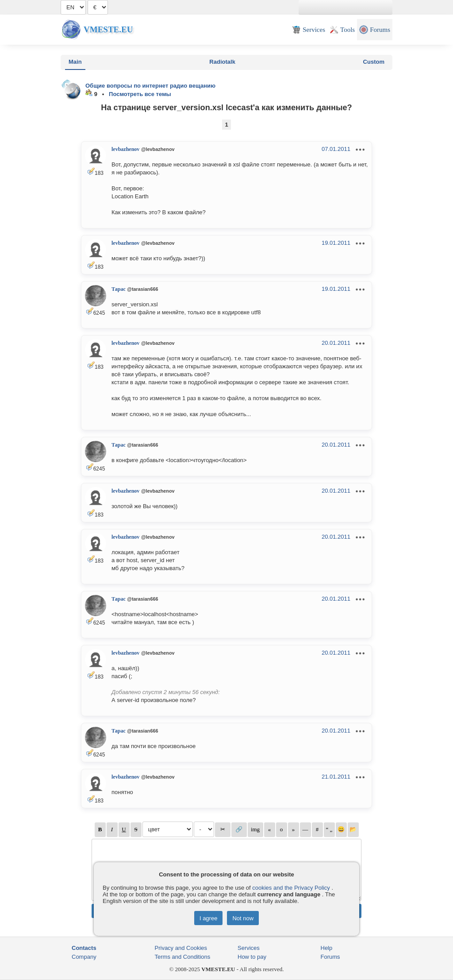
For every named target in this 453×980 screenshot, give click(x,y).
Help (327, 948)
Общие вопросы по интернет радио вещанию (150, 86)
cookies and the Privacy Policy (291, 888)
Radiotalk (222, 62)
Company (84, 957)
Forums (330, 957)
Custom (374, 62)
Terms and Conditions (183, 957)
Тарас (119, 289)
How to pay (252, 957)
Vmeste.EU (108, 29)
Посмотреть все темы (140, 94)
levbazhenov (125, 149)
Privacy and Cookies (181, 948)
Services (249, 948)
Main (75, 62)
